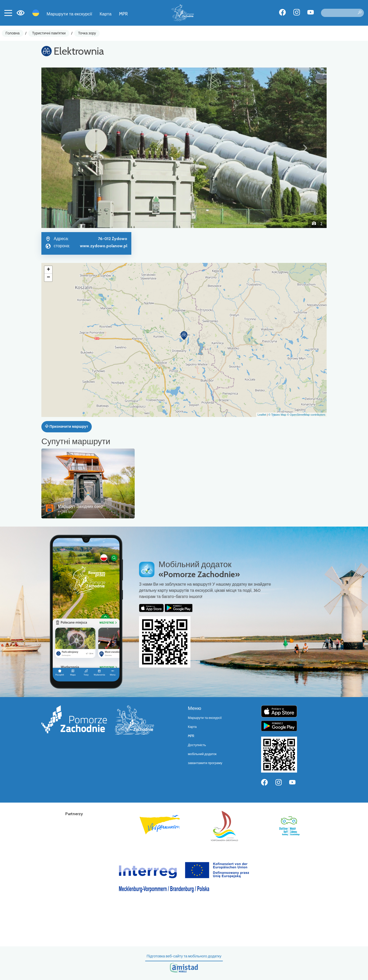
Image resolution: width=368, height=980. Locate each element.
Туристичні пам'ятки (49, 33)
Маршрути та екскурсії (69, 14)
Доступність (197, 745)
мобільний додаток (202, 754)
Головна (13, 33)
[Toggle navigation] (8, 13)
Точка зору (87, 33)
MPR (123, 14)
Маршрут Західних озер (80, 506)
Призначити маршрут (67, 426)
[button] (63, 148)
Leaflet (262, 415)
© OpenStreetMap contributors (306, 415)
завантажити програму (205, 763)
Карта (106, 14)
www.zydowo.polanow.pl (104, 246)
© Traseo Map (277, 415)
